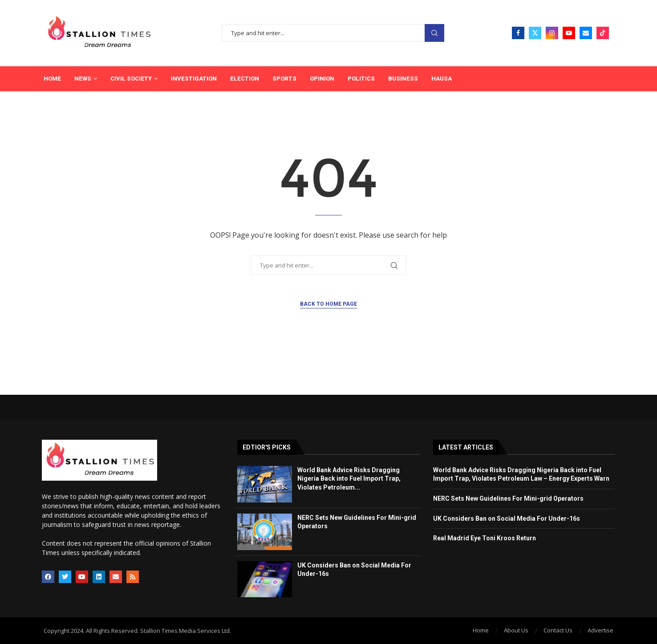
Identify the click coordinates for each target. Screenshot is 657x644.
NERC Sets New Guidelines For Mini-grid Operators (508, 498)
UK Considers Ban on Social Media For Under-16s (507, 518)
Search (434, 33)
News (83, 79)
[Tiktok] (603, 33)
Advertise (600, 630)
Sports (284, 79)
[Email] (586, 33)
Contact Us (558, 630)
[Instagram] (552, 33)
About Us (516, 630)
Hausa (442, 79)
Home (52, 79)
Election (245, 79)
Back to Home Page (328, 304)
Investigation (194, 79)
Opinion (322, 79)
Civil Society (131, 79)
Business (403, 79)
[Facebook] (518, 33)
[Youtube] (569, 33)
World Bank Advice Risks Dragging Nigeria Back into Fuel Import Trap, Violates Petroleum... (349, 479)
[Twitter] (535, 33)
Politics (361, 79)
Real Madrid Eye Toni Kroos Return (485, 538)
